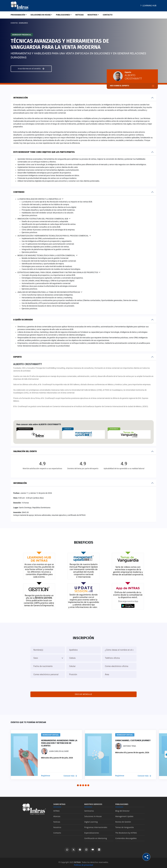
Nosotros (57, 826)
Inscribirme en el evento (31, 69)
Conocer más (70, 774)
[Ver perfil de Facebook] (80, 848)
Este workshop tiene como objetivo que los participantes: (44, 152)
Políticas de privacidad (83, 863)
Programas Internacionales (96, 826)
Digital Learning (91, 820)
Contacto (57, 831)
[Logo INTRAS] (20, 5)
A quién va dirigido (23, 320)
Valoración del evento (25, 451)
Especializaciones (92, 831)
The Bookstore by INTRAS (126, 831)
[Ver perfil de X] (73, 848)
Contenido (19, 192)
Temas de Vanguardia (125, 826)
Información (20, 483)
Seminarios (89, 809)
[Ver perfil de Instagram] (86, 848)
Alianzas (57, 815)
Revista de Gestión (123, 820)
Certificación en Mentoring (96, 837)
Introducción (21, 98)
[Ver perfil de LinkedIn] (99, 848)
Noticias (57, 820)
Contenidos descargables (126, 837)
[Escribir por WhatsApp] (67, 848)
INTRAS (56, 809)
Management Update (124, 815)
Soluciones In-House (93, 815)
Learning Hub (148, 6)
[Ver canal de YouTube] (93, 848)
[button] (78, 784)
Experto (17, 357)
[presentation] (83, 683)
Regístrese (46, 774)
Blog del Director (122, 809)
